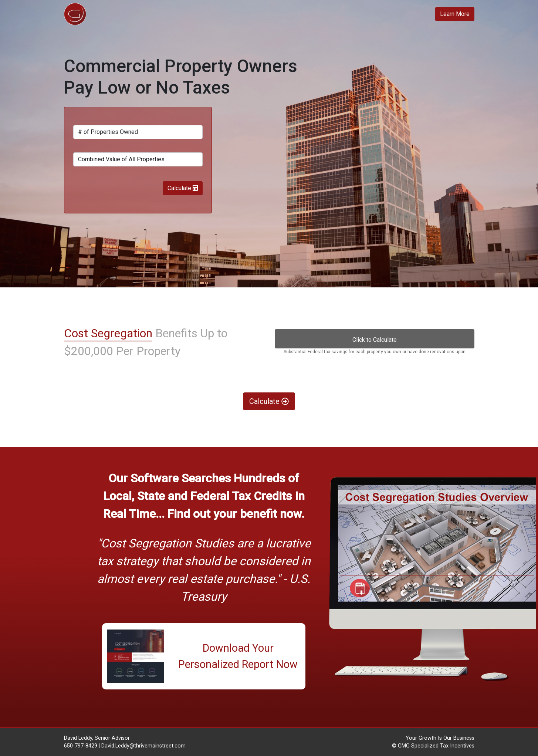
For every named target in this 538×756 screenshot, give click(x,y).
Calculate (183, 188)
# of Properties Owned (108, 132)
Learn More (455, 14)
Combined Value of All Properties (121, 159)
